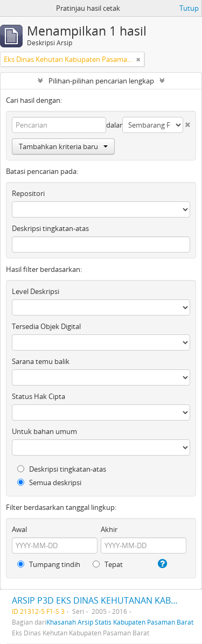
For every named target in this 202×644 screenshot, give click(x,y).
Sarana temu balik (41, 361)
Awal (19, 529)
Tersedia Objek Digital (46, 326)
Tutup (189, 8)
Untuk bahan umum (44, 431)
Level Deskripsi (36, 291)
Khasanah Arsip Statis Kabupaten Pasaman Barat (120, 622)
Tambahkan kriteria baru (63, 146)
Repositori (28, 193)
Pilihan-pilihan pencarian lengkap (101, 81)
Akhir (109, 529)
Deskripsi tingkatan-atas (50, 228)
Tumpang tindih (49, 564)
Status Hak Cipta (39, 396)
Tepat (108, 564)
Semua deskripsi (49, 482)
